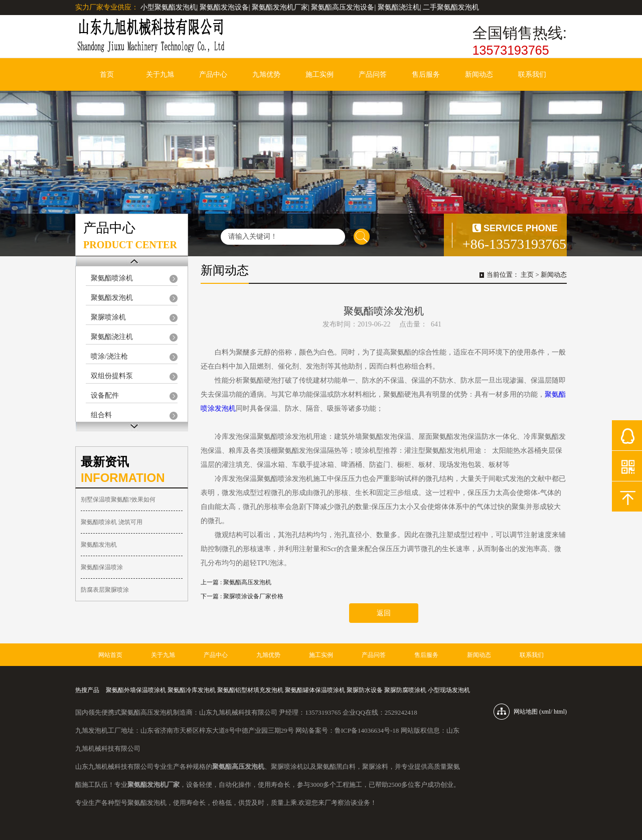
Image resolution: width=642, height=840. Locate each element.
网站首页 (110, 655)
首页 (107, 74)
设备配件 (105, 395)
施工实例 (319, 74)
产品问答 (373, 74)
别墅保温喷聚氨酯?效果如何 (118, 499)
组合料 (101, 415)
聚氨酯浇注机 (112, 337)
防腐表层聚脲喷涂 (105, 590)
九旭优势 (266, 74)
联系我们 (532, 74)
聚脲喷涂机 (108, 317)
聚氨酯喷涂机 (112, 278)
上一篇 (236, 582)
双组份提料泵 (112, 376)
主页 (527, 275)
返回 (384, 613)
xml (546, 712)
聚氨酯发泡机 (112, 298)
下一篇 (242, 596)
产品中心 (213, 74)
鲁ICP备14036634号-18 (367, 730)
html (559, 712)
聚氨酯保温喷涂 (102, 567)
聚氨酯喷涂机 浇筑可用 (112, 522)
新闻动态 (479, 74)
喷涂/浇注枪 (109, 356)
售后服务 (426, 74)
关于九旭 (160, 74)
